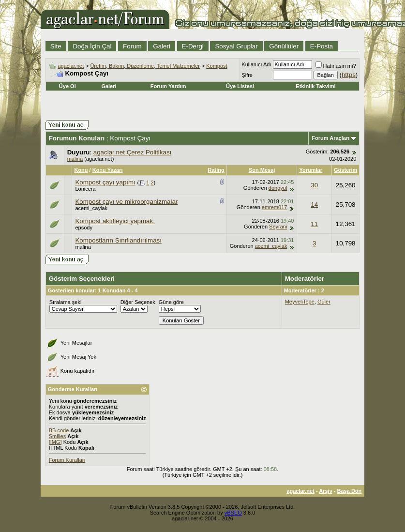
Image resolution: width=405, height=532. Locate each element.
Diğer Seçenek (138, 302)
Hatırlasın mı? (336, 66)
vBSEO (233, 513)
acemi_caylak (91, 208)
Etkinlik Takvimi (315, 86)
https (349, 75)
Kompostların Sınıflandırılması (118, 240)
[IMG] (55, 442)
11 (314, 224)
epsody (83, 228)
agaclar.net (71, 66)
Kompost (217, 66)
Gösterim (345, 170)
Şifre (247, 75)
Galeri (162, 46)
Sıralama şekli (66, 302)
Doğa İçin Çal (92, 46)
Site (56, 46)
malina (75, 159)
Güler (324, 302)
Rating (216, 170)
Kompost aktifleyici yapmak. (115, 221)
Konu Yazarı (108, 170)
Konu (81, 170)
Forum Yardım (168, 86)
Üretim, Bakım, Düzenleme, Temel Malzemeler (145, 66)
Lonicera (85, 189)
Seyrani (278, 227)
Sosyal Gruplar (236, 46)
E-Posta (322, 46)
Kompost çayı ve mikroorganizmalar (126, 202)
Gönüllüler (284, 46)
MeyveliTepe (300, 302)
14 (314, 205)
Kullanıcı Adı (256, 64)
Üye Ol (67, 86)
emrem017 (275, 207)
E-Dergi (193, 46)
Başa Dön (350, 491)
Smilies (57, 436)
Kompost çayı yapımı (105, 182)
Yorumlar (310, 170)
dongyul (278, 188)
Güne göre (171, 302)
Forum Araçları (330, 138)
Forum (132, 46)
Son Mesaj (262, 170)
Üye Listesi (240, 86)
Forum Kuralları (67, 460)
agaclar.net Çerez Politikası (133, 152)
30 (314, 185)
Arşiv (326, 491)
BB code (59, 430)
